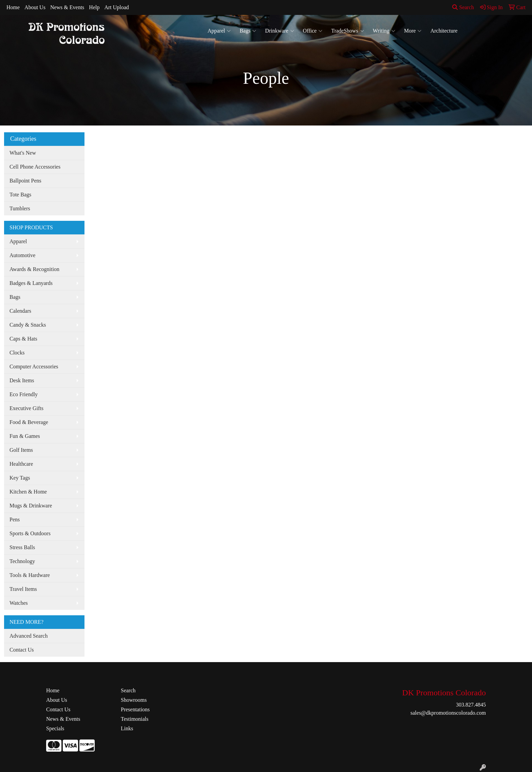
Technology (22, 561)
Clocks (17, 353)
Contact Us (22, 650)
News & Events (67, 7)
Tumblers (20, 208)
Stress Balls (22, 547)
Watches (19, 603)
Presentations (135, 709)
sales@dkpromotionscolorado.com (448, 713)
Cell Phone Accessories (35, 167)
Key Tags (20, 478)
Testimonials (135, 719)
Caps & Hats (23, 339)
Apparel (219, 31)
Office (313, 31)
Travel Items (23, 589)
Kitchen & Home (28, 492)
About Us (35, 7)
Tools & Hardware (30, 575)
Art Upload (116, 7)
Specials (55, 728)
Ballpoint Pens (25, 181)
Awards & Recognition (34, 269)
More (413, 31)
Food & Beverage (29, 422)
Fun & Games (25, 436)
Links (127, 728)
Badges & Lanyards (31, 283)
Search (463, 7)
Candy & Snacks (28, 325)
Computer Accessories (34, 366)
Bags (248, 31)
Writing (384, 31)
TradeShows (347, 31)
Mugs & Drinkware (31, 506)
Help (94, 7)
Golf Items (21, 450)
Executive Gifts (26, 408)
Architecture (444, 31)
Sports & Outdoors (30, 533)
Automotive (22, 255)
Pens (15, 519)
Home (13, 7)
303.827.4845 (471, 705)
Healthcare (21, 464)
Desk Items (22, 380)
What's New (23, 153)
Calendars (20, 311)
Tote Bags (20, 195)
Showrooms (134, 700)
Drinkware (279, 31)
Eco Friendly (24, 394)
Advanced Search (28, 636)
